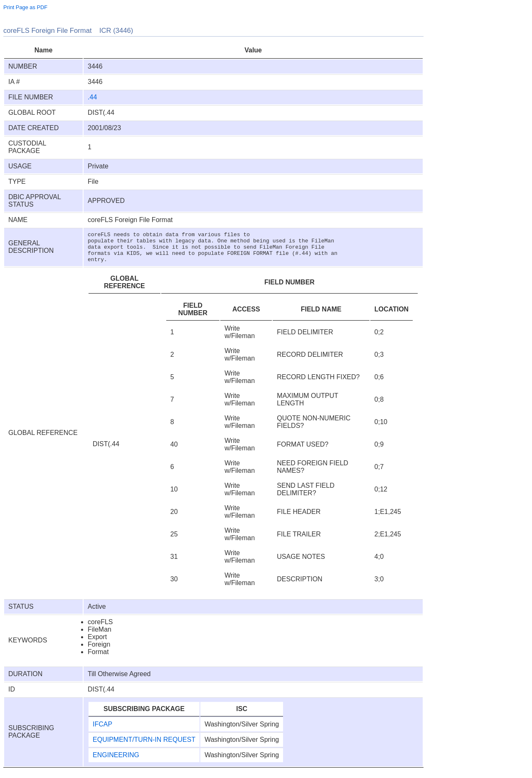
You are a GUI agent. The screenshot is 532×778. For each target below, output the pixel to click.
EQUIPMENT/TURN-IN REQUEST (144, 746)
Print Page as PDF (25, 7)
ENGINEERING (116, 761)
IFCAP (102, 730)
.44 (92, 97)
